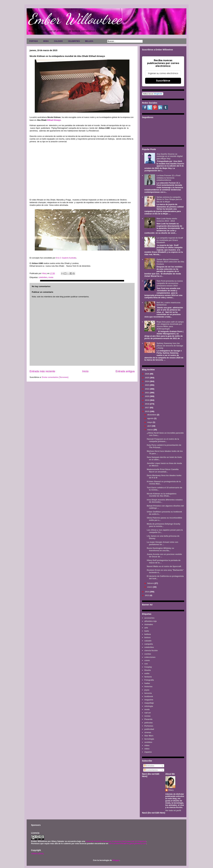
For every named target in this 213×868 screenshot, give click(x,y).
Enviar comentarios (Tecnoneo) (55, 377)
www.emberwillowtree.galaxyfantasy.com (128, 843)
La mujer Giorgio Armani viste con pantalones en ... (162, 543)
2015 (147, 411)
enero (150, 587)
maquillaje (149, 703)
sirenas (148, 732)
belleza (148, 634)
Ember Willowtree (75, 19)
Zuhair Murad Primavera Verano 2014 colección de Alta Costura (170, 262)
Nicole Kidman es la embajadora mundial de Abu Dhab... (161, 495)
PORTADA (34, 41)
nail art (148, 713)
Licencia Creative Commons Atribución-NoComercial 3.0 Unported (116, 841)
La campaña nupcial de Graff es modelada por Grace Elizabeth (170, 240)
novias (147, 716)
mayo (150, 422)
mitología (149, 706)
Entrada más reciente (42, 371)
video (147, 745)
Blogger (116, 860)
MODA (46, 41)
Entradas (149, 766)
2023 (147, 385)
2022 (147, 389)
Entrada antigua (125, 371)
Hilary (171, 790)
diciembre (152, 415)
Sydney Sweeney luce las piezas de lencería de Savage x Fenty (170, 346)
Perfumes (149, 726)
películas (149, 723)
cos (146, 664)
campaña (149, 644)
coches (148, 654)
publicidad (149, 729)
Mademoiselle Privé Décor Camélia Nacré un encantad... (163, 471)
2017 (147, 408)
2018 (147, 404)
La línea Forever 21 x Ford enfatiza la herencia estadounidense (168, 178)
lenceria (148, 693)
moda (51, 277)
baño (147, 631)
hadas (147, 683)
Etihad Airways (54, 120)
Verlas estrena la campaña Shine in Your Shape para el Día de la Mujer (169, 199)
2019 (147, 400)
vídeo (147, 749)
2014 (147, 592)
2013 (147, 595)
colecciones (150, 657)
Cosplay (148, 667)
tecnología (149, 739)
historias (148, 686)
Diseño (148, 670)
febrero (151, 583)
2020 (147, 396)
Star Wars (149, 736)
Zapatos (148, 752)
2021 (147, 393)
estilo (147, 673)
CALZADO (58, 41)
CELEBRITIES (74, 41)
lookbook (149, 696)
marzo (150, 430)
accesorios (149, 618)
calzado (148, 641)
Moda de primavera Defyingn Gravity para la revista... (163, 525)
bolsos (147, 637)
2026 (147, 374)
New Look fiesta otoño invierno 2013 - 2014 (167, 220)
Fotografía (149, 680)
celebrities (43, 277)
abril (150, 426)
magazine (149, 700)
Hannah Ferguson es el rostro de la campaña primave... (163, 440)
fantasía (148, 677)
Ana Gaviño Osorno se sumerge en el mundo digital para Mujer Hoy (170, 156)
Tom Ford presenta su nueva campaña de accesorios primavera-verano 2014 (170, 283)
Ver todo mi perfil (173, 810)
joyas (147, 690)
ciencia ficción (151, 650)
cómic (147, 660)
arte (146, 628)
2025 (147, 378)
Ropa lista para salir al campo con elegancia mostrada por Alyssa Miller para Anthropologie (170, 325)
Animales (149, 624)
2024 (147, 381)
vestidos (148, 742)
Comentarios (151, 770)
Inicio (85, 371)
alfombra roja (150, 621)
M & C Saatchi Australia (66, 258)
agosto (151, 418)
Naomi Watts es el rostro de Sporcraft (164, 566)
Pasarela (148, 719)
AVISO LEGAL (37, 854)
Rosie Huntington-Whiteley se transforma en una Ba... (160, 549)
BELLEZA (89, 41)
